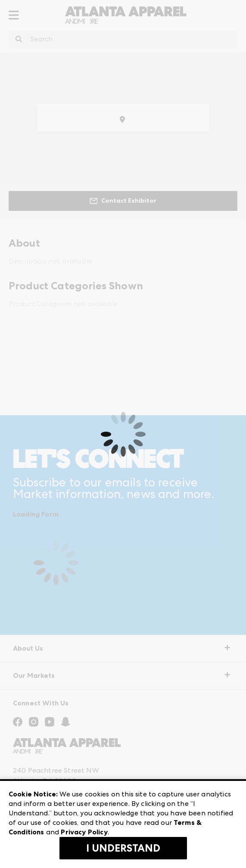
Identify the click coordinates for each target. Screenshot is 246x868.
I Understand (123, 848)
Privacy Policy (84, 832)
